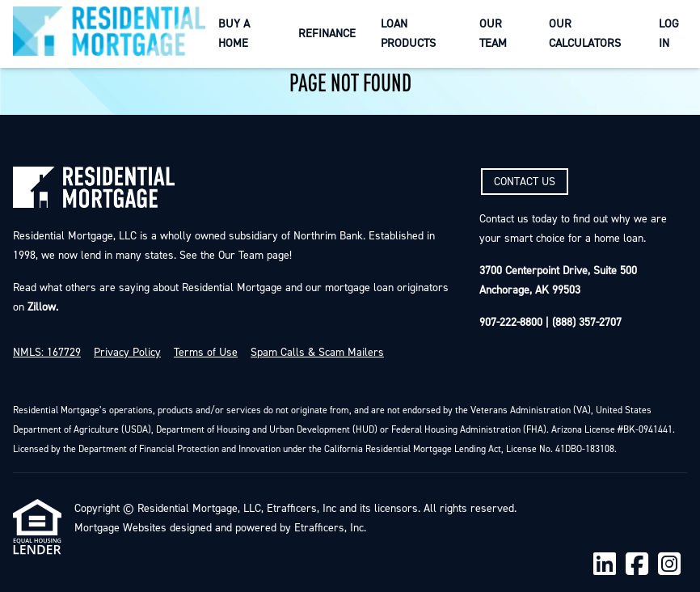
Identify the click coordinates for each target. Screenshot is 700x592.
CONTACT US (525, 182)
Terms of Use (206, 353)
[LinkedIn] (605, 565)
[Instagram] (669, 565)
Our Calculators (585, 34)
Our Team (493, 34)
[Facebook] (637, 565)
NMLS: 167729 (47, 353)
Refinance (327, 34)
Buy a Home (234, 34)
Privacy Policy (127, 353)
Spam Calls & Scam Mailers (317, 353)
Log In (669, 34)
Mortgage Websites (120, 528)
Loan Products (408, 34)
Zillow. (41, 307)
